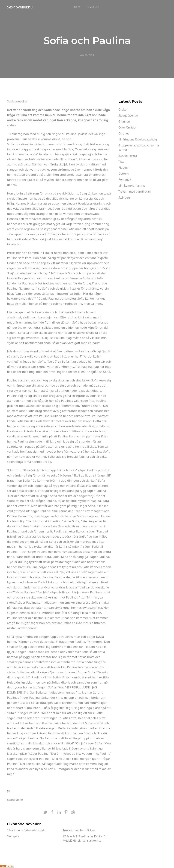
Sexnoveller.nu (20, 7)
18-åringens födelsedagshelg (26, 830)
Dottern (124, 174)
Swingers (13, 836)
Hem (77, 7)
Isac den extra (128, 156)
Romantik (125, 180)
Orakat (123, 109)
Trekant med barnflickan (79, 830)
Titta (121, 162)
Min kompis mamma (132, 186)
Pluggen (124, 168)
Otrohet (124, 133)
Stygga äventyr (128, 115)
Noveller (93, 7)
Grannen (124, 121)
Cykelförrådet (127, 127)
